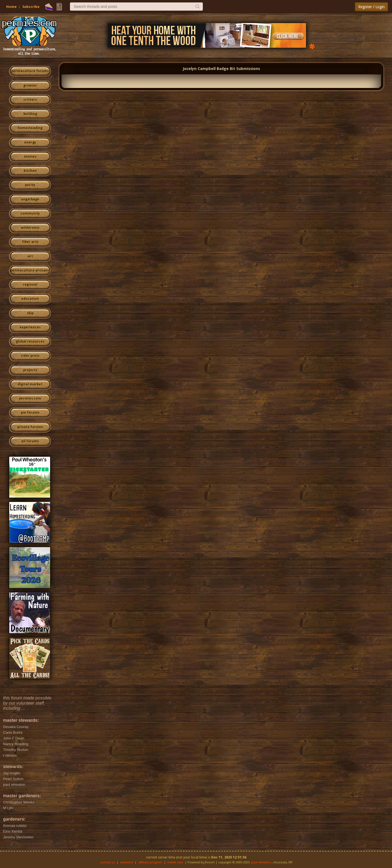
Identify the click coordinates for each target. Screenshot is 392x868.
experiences (30, 327)
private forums (30, 427)
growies (30, 86)
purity (30, 185)
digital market (30, 384)
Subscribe (31, 7)
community (30, 214)
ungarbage (30, 199)
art (30, 256)
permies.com (30, 398)
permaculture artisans (30, 270)
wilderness (30, 228)
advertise (127, 862)
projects (30, 370)
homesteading (30, 128)
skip (30, 313)
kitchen (30, 171)
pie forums (30, 413)
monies (30, 157)
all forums (30, 441)
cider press (30, 356)
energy (30, 142)
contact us (108, 862)
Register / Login (371, 7)
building (30, 114)
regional (30, 285)
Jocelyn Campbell (199, 69)
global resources (30, 342)
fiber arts (30, 242)
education (30, 299)
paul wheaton (261, 862)
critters (30, 100)
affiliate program (150, 862)
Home (11, 7)
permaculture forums (30, 71)
